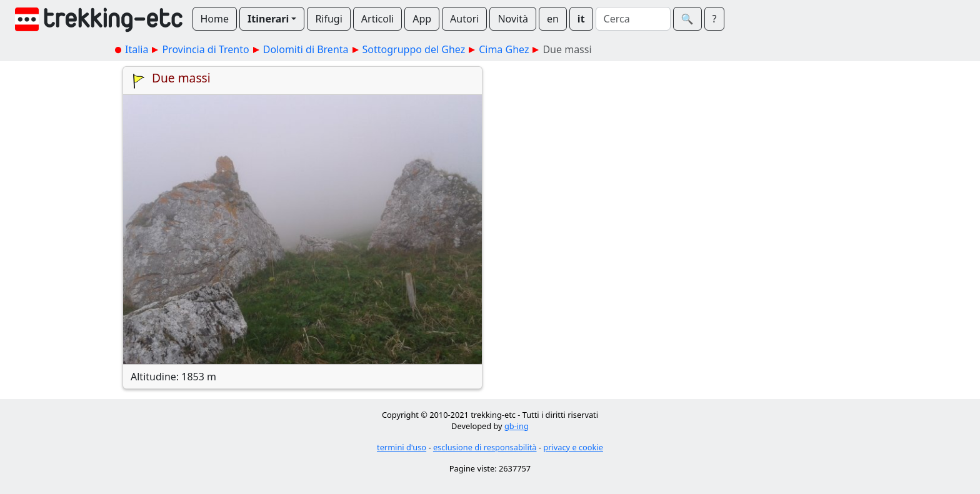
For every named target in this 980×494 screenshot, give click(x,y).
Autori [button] (464, 19)
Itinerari (268, 19)
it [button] (581, 19)
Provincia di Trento (205, 49)
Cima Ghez (504, 49)
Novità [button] (513, 19)
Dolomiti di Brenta (306, 49)
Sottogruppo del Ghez (414, 49)
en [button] (553, 19)
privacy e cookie (573, 447)
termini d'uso (402, 447)
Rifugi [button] (328, 19)
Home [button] (215, 19)
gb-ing (517, 426)
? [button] (715, 19)
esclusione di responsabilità (485, 447)
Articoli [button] (377, 19)
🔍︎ (687, 19)
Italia (137, 49)
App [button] (422, 19)
